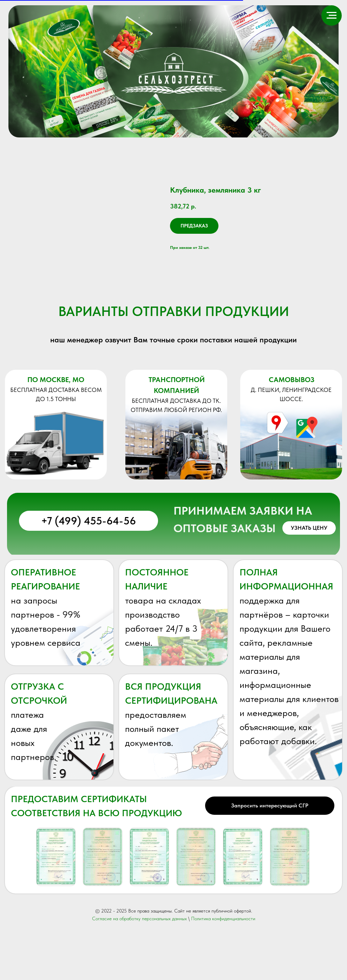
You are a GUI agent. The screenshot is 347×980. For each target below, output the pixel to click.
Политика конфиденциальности (223, 968)
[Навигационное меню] (332, 15)
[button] (309, 578)
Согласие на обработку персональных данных (139, 968)
